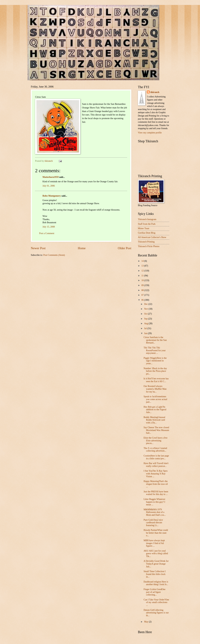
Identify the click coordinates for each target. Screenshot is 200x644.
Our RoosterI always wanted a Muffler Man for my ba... (155, 389)
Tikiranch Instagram (147, 219)
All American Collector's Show (152, 237)
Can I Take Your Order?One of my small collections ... (156, 602)
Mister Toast (144, 228)
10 (143, 280)
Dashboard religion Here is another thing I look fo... (156, 583)
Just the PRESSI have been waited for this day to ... (156, 493)
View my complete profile (150, 133)
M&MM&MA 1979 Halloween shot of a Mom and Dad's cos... (155, 512)
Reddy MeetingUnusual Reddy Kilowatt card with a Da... (154, 420)
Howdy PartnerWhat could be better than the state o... (156, 533)
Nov (146, 309)
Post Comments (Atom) (54, 255)
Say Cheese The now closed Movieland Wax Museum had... (156, 430)
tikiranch (155, 92)
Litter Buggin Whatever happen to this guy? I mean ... (154, 502)
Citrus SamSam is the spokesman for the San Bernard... (155, 340)
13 (143, 266)
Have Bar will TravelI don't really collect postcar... (156, 465)
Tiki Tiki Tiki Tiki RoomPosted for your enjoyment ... (155, 350)
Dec (146, 304)
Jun (146, 333)
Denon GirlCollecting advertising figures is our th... (156, 613)
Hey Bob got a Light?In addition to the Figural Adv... (155, 410)
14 (143, 261)
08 (143, 290)
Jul (146, 328)
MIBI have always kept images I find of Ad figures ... (154, 543)
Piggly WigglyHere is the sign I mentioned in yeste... (155, 361)
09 (143, 285)
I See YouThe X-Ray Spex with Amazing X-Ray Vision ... (156, 474)
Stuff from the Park (147, 224)
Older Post (125, 248)
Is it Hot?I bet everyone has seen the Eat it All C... (156, 380)
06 (143, 300)
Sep (146, 319)
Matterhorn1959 (50, 177)
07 (143, 295)
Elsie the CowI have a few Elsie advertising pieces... (155, 441)
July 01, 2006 (49, 186)
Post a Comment (47, 233)
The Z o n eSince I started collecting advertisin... (155, 450)
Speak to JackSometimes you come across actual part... (155, 399)
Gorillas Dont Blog (147, 233)
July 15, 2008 (49, 227)
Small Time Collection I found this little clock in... (154, 574)
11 (143, 276)
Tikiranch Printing (146, 242)
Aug (146, 323)
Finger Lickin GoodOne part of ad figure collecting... (154, 592)
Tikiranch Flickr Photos (149, 246)
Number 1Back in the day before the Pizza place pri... (155, 371)
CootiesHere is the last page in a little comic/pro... (156, 457)
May (147, 622)
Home (82, 248)
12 (143, 271)
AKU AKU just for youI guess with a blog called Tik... (156, 554)
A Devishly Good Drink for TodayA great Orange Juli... (156, 564)
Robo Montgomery (52, 196)
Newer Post (38, 248)
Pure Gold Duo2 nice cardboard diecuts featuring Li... (153, 523)
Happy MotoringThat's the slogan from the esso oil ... (156, 484)
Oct (146, 314)
